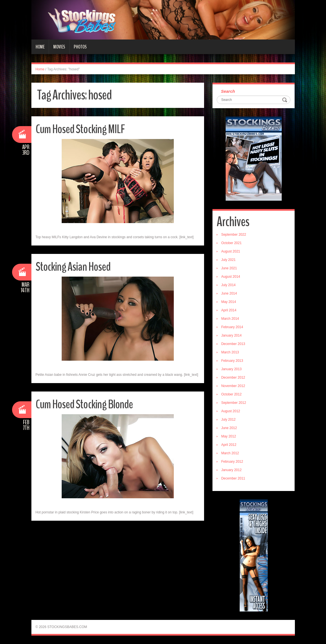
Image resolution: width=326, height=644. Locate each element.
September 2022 (234, 235)
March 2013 (230, 352)
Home (40, 47)
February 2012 (232, 462)
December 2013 (233, 344)
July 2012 (228, 420)
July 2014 (228, 285)
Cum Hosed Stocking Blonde (85, 404)
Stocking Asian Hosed (74, 267)
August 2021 (231, 251)
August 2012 (231, 411)
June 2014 (229, 293)
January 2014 (231, 335)
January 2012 (231, 470)
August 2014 (231, 277)
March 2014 (230, 319)
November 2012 (233, 386)
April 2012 (229, 445)
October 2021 (231, 243)
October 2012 (231, 394)
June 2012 (229, 428)
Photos (80, 47)
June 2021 (229, 268)
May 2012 (229, 436)
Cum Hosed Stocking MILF (81, 129)
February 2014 (232, 327)
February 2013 (232, 361)
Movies (59, 47)
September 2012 (234, 403)
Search (228, 91)
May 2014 (229, 302)
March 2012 (230, 453)
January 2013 (231, 369)
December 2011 (233, 478)
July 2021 (228, 260)
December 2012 (233, 377)
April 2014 (229, 310)
